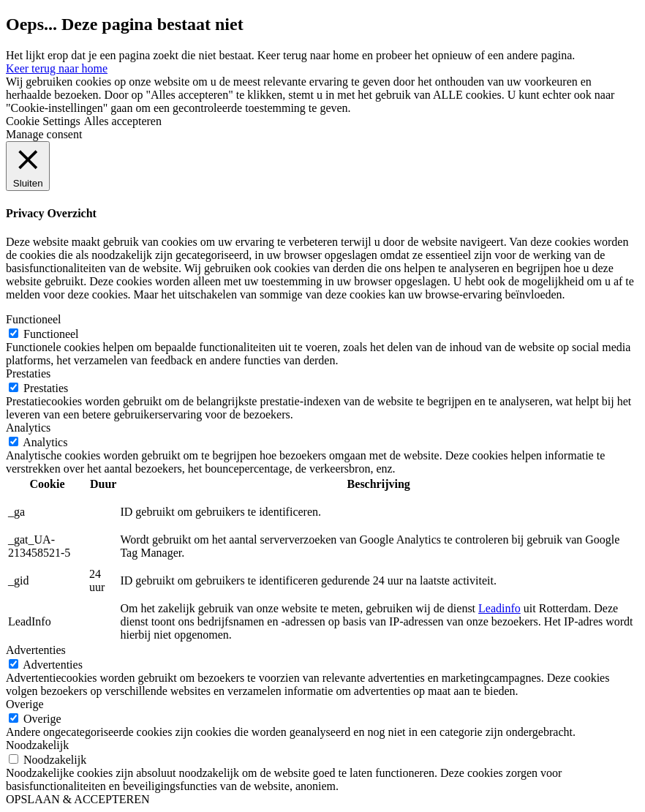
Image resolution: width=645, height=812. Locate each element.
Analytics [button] (28, 428)
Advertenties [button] (36, 650)
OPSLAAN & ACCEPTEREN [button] (78, 799)
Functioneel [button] (34, 319)
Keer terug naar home (57, 68)
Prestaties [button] (28, 373)
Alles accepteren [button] (123, 121)
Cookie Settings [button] (43, 121)
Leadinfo (499, 608)
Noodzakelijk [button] (37, 745)
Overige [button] (25, 704)
